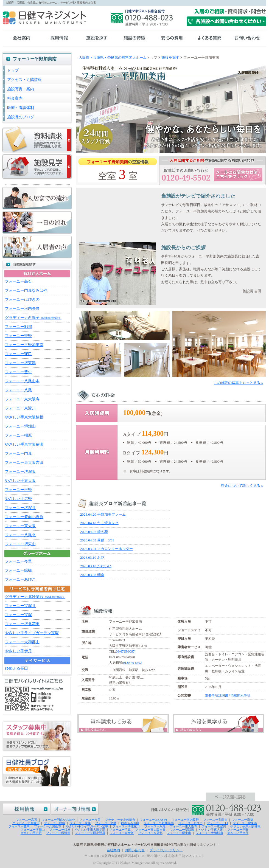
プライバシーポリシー (166, 850)
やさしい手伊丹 (18, 651)
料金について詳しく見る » (242, 486)
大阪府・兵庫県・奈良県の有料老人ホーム (113, 57)
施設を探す (170, 57)
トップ (13, 70)
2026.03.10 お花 (92, 557)
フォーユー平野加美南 (24, 345)
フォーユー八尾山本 (22, 381)
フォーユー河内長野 (22, 309)
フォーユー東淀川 (20, 408)
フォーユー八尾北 (20, 535)
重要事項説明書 (217, 695)
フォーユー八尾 (18, 390)
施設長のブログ (21, 117)
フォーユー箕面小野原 (24, 517)
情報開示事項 (240, 695)
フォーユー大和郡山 (22, 642)
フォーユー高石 (18, 281)
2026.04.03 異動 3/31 (97, 540)
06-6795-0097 (125, 651)
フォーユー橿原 (18, 435)
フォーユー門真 (18, 453)
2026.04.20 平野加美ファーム (103, 514)
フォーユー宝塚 (18, 615)
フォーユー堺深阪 (20, 472)
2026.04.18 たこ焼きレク (99, 523)
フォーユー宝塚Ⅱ (20, 606)
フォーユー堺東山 (20, 544)
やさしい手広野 (18, 499)
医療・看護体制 (21, 108)
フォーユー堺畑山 (20, 426)
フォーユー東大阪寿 (22, 399)
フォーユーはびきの (22, 300)
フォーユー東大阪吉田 (24, 463)
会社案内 (113, 850)
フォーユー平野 (18, 490)
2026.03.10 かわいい (96, 566)
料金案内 (15, 98)
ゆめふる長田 (16, 668)
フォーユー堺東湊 (20, 363)
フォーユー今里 (18, 561)
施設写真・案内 (21, 89)
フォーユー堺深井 (20, 508)
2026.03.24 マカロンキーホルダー (107, 549)
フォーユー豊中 (18, 372)
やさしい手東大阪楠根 (24, 417)
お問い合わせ (135, 850)
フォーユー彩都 (18, 327)
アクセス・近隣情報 (24, 80)
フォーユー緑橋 (18, 570)
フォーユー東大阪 (20, 526)
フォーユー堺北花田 (22, 624)
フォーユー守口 (18, 354)
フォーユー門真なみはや (26, 290)
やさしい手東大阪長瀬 (24, 444)
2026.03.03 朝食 (92, 575)
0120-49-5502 (132, 663)
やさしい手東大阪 (20, 481)
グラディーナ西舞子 (33, 318)
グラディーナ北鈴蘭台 (35, 597)
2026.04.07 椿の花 (94, 532)
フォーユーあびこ (20, 579)
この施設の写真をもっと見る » (238, 383)
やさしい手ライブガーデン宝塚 (32, 633)
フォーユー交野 (18, 336)
